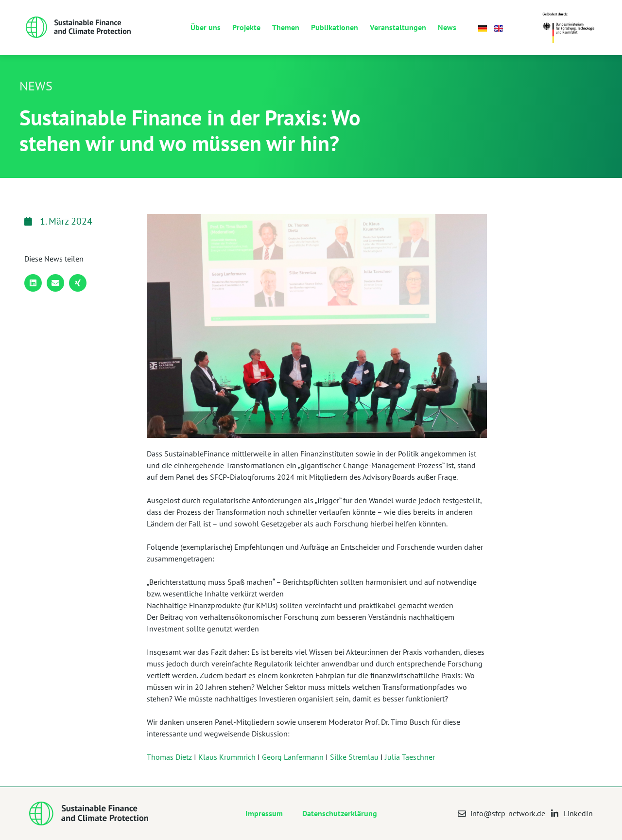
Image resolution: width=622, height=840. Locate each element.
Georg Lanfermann (293, 757)
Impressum (264, 813)
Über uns (206, 27)
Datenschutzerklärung (340, 813)
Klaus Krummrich (227, 757)
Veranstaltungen (398, 27)
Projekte (246, 27)
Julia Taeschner (410, 757)
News (447, 27)
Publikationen (335, 27)
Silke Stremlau (354, 757)
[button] (33, 283)
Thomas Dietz (169, 757)
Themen (286, 27)
